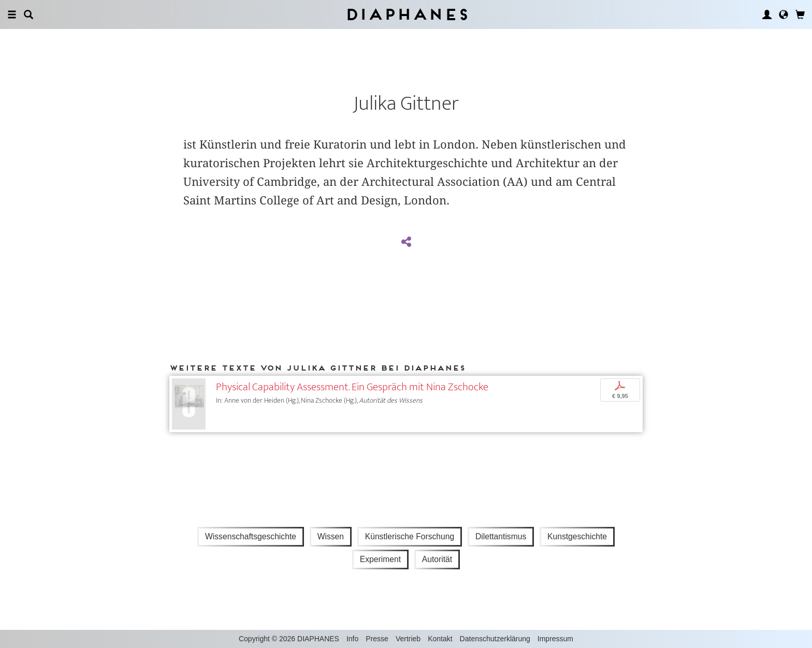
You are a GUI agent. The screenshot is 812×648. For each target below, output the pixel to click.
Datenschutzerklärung (495, 639)
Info (352, 639)
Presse (377, 639)
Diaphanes (406, 14)
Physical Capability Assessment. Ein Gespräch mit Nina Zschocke (352, 387)
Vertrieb (408, 639)
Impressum (555, 639)
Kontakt (440, 639)
